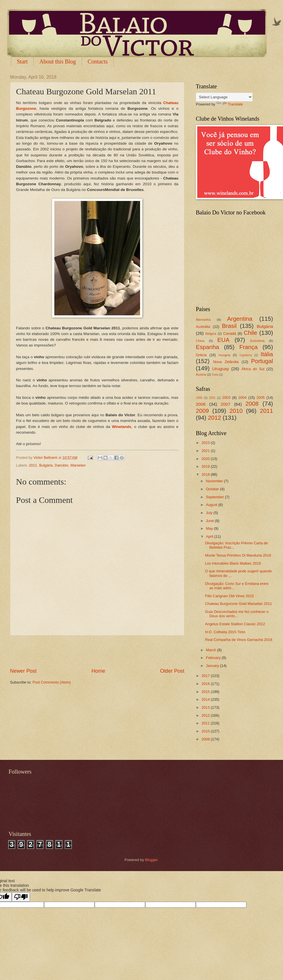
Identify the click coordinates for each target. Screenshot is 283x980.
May (210, 528)
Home (98, 671)
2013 (206, 707)
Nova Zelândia (226, 362)
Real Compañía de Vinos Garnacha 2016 (239, 640)
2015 (206, 692)
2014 (206, 699)
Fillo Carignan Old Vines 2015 (229, 596)
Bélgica (211, 334)
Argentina (240, 319)
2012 (214, 418)
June (210, 521)
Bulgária (46, 465)
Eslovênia (257, 341)
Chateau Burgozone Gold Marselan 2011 (238, 604)
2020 (206, 459)
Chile (250, 333)
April (210, 536)
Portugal (262, 361)
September (215, 497)
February (214, 658)
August (212, 505)
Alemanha (203, 320)
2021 (206, 451)
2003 (226, 398)
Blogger (151, 860)
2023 (206, 443)
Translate (230, 104)
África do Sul (253, 369)
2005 (261, 398)
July (210, 513)
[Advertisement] (97, 652)
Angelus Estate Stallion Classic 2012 (235, 624)
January (213, 666)
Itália (267, 354)
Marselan (78, 465)
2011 (33, 465)
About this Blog (58, 61)
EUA (223, 340)
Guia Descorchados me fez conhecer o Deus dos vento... (237, 614)
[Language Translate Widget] (224, 97)
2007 (226, 404)
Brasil (229, 326)
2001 (212, 398)
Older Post (172, 671)
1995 (199, 398)
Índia (215, 375)
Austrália (203, 327)
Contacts (98, 61)
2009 (202, 411)
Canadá (230, 333)
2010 (236, 411)
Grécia (201, 355)
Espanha (207, 347)
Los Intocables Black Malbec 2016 (233, 563)
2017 (206, 676)
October (213, 489)
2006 (201, 404)
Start (22, 61)
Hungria (225, 355)
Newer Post (23, 671)
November (215, 481)
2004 (243, 398)
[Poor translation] (21, 897)
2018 (206, 474)
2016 (206, 684)
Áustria (201, 375)
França (248, 347)
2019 (206, 466)
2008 (252, 404)
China (200, 341)
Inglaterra (246, 355)
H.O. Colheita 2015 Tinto (225, 632)
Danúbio (61, 465)
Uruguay (221, 369)
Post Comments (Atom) (52, 682)
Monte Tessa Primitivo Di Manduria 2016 (238, 555)
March (211, 650)
